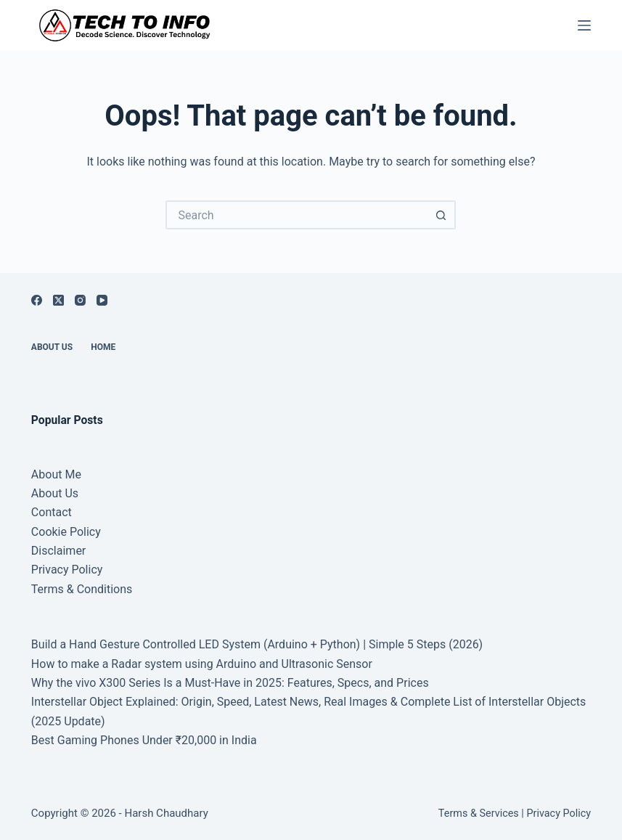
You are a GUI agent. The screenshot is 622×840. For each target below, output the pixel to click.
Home (103, 347)
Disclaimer (58, 551)
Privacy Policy (67, 570)
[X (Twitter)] (58, 300)
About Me (56, 474)
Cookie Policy (66, 532)
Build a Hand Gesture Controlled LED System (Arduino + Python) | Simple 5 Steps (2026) (257, 644)
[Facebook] (37, 300)
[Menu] (584, 25)
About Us (52, 347)
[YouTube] (102, 300)
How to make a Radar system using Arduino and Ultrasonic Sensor (202, 664)
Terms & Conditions (82, 589)
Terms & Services (479, 814)
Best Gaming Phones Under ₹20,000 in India (144, 740)
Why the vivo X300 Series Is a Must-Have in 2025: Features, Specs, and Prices (230, 683)
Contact (52, 512)
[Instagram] (80, 300)
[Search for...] (296, 215)
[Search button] (441, 215)
